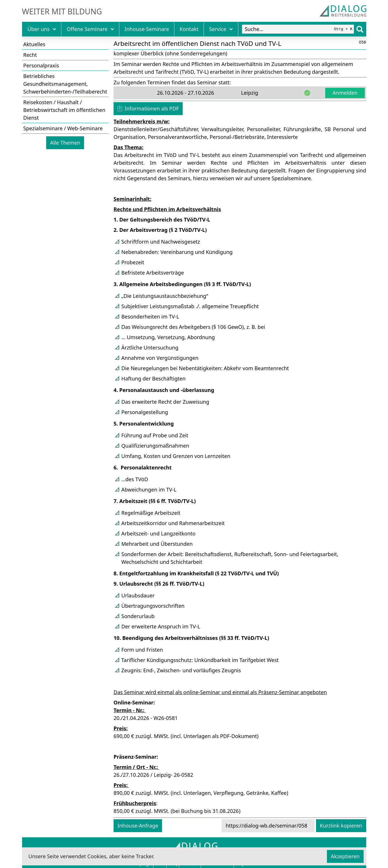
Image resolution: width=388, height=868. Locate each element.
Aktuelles (34, 44)
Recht (30, 55)
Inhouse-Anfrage (138, 826)
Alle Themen (65, 143)
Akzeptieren (345, 856)
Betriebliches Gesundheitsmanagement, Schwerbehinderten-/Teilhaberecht (65, 84)
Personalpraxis (41, 65)
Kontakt (189, 29)
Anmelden (345, 93)
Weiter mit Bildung (62, 11)
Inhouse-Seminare (147, 29)
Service (221, 29)
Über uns (42, 29)
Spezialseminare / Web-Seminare (63, 128)
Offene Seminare (90, 29)
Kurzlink (341, 826)
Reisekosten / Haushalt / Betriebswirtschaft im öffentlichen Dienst (64, 110)
